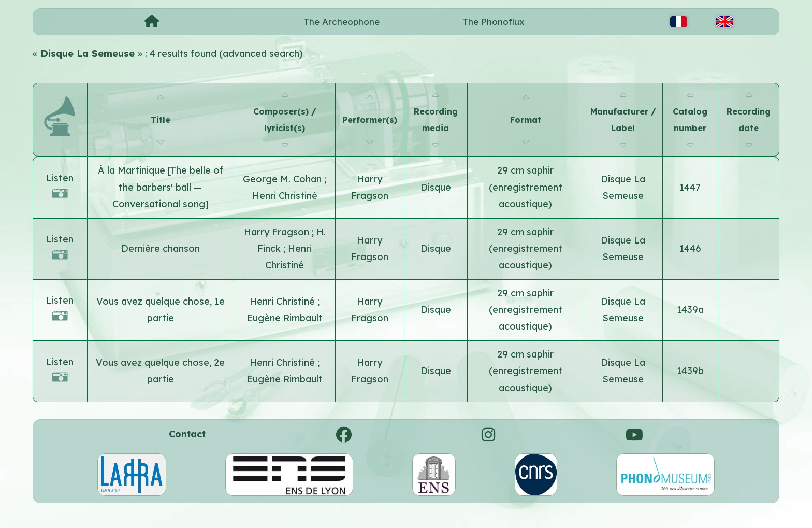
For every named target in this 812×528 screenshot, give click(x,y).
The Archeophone (342, 22)
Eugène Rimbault (285, 318)
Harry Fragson (278, 232)
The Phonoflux (494, 22)
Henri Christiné (285, 196)
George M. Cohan (284, 179)
